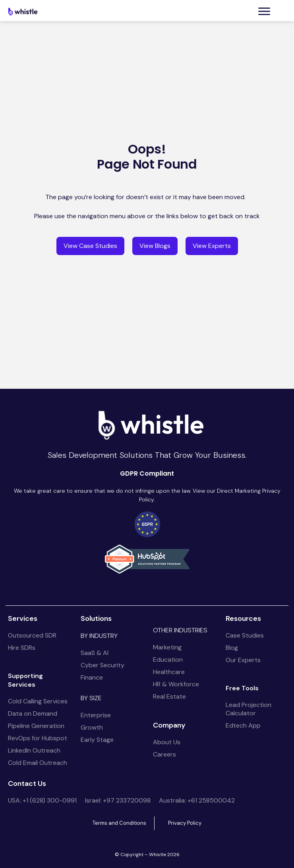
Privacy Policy (185, 823)
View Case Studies (90, 246)
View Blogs (155, 246)
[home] (24, 12)
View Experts (212, 246)
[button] (264, 11)
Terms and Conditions (119, 823)
